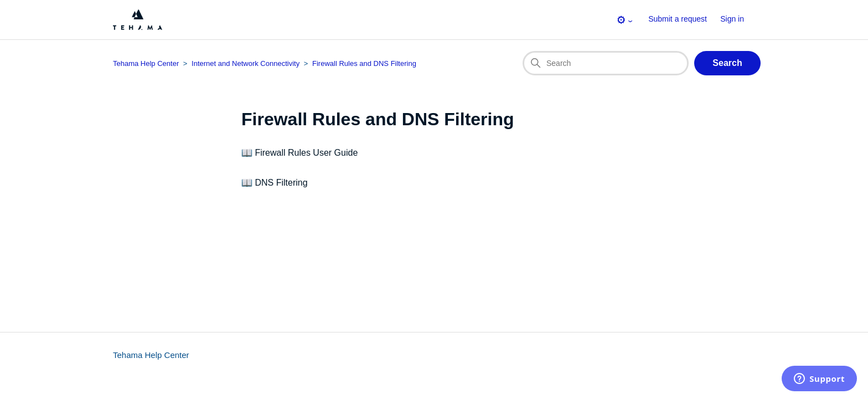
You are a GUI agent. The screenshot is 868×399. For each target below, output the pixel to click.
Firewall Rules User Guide (306, 153)
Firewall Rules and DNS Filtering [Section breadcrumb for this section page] (364, 63)
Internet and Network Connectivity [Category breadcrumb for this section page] (246, 63)
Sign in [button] (732, 19)
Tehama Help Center (151, 355)
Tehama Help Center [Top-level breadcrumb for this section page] (146, 63)
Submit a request (678, 19)
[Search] (606, 63)
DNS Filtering (281, 183)
